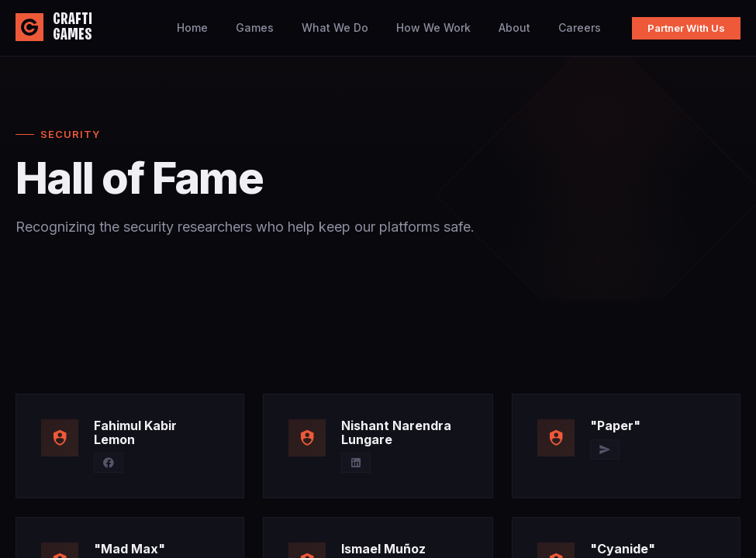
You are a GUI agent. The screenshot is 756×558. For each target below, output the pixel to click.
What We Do (335, 28)
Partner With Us (686, 28)
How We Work (433, 28)
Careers (580, 28)
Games (255, 28)
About (514, 28)
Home (192, 28)
